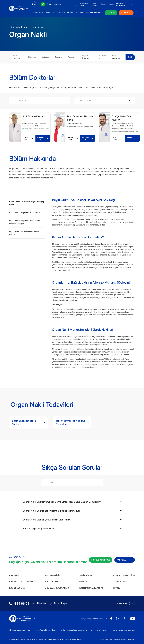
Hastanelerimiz (38, 13)
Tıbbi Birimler (38, 27)
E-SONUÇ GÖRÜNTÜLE (101, 560)
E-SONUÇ (111, 13)
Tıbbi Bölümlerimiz (53, 13)
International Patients (84, 4)
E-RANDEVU (126, 13)
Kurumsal (80, 13)
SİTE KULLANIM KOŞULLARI (20, 630)
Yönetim (83, 582)
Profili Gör (29, 139)
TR (132, 4)
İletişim (104, 4)
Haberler (111, 4)
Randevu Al (43, 139)
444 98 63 (35, 4)
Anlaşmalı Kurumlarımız (121, 4)
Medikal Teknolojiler (124, 575)
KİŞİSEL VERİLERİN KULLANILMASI (74, 630)
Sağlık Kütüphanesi (94, 13)
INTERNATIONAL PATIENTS (91, 588)
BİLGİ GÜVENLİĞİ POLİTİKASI (45, 630)
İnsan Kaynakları (18, 588)
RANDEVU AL (125, 560)
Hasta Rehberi (95, 4)
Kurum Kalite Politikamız (22, 582)
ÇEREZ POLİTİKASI (99, 630)
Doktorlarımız (68, 13)
